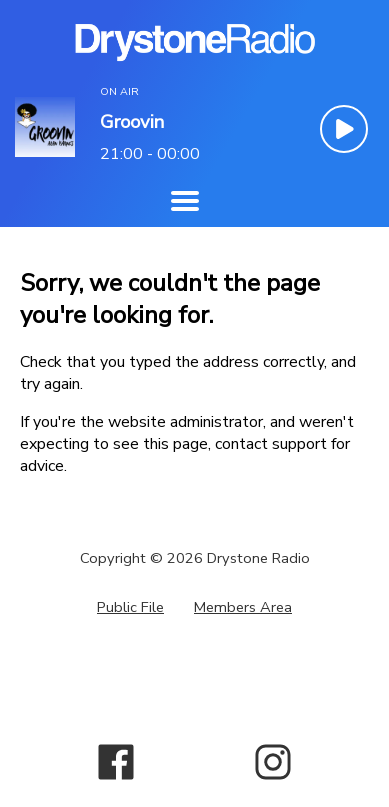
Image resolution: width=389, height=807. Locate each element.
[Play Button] (344, 129)
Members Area (243, 607)
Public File (130, 607)
